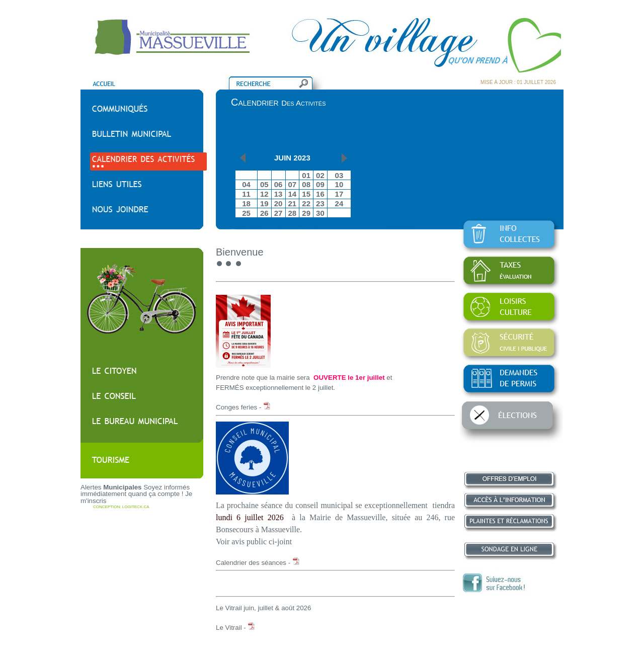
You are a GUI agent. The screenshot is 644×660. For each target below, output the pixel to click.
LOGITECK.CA (136, 507)
